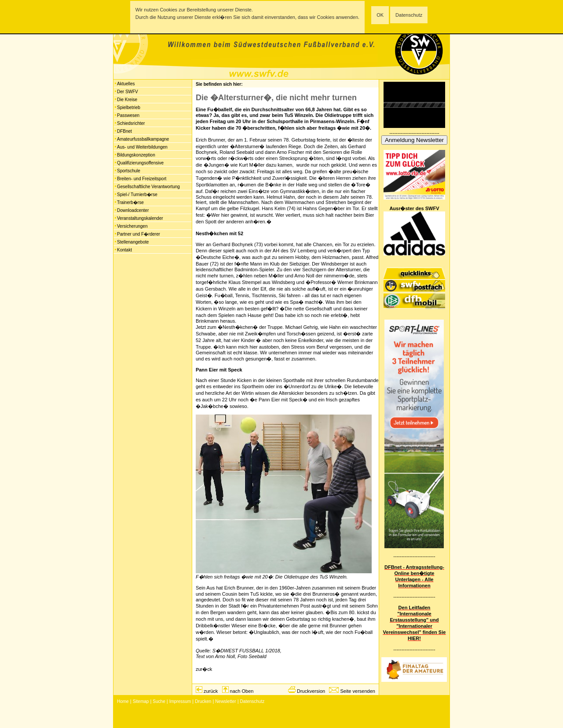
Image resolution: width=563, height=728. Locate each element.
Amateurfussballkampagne (143, 139)
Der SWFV (128, 92)
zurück (211, 691)
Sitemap (141, 701)
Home (123, 701)
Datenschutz (409, 15)
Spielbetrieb (129, 107)
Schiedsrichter (131, 123)
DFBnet (124, 131)
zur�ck (204, 669)
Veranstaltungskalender (140, 218)
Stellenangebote (133, 242)
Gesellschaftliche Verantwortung (148, 187)
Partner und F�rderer (139, 234)
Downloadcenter (133, 210)
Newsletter (225, 701)
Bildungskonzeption (136, 155)
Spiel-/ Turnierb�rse (137, 195)
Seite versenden (358, 691)
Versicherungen (132, 226)
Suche (159, 701)
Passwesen (128, 115)
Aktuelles (126, 84)
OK (380, 15)
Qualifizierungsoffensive (140, 163)
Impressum (180, 701)
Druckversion (311, 691)
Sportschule (129, 171)
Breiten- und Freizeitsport (142, 179)
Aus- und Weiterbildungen (142, 147)
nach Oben (242, 691)
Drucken (203, 701)
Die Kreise (127, 100)
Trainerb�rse (130, 202)
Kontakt (124, 250)
